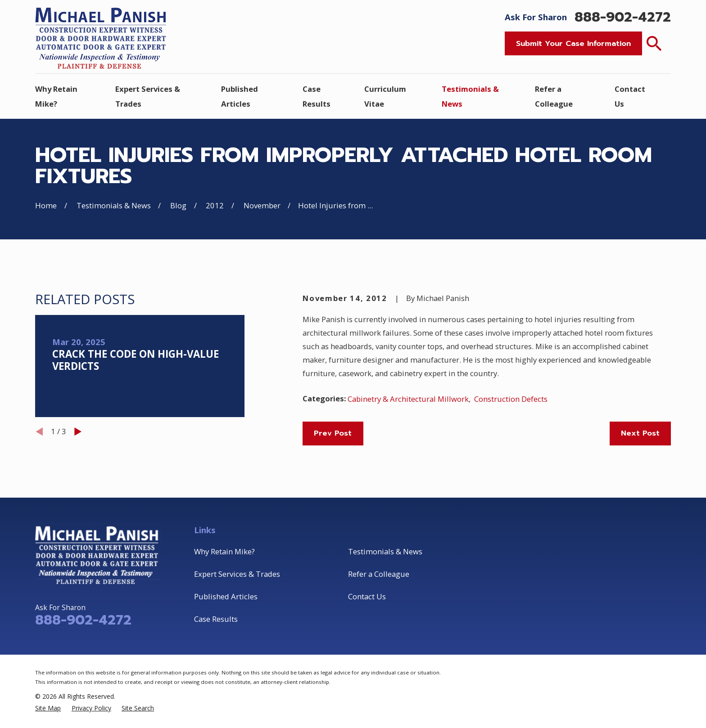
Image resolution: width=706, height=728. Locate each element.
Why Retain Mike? (224, 551)
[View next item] (78, 431)
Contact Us (367, 596)
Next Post (640, 433)
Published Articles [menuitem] (240, 96)
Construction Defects (511, 399)
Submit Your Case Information (573, 43)
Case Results (216, 619)
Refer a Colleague (379, 574)
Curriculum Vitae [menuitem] (385, 96)
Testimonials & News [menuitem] (470, 96)
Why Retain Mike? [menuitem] (56, 96)
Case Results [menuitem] (317, 96)
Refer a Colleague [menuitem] (554, 96)
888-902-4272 (623, 17)
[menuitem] (48, 708)
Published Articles (226, 596)
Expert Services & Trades (237, 574)
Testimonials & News (385, 551)
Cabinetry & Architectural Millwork (408, 399)
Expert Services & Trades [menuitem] (148, 96)
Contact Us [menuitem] (630, 96)
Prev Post (333, 433)
